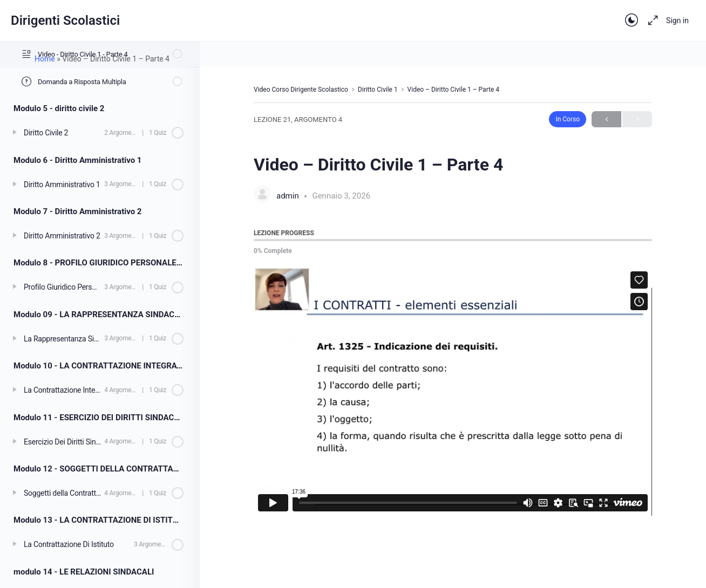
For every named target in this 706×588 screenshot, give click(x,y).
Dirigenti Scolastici (65, 20)
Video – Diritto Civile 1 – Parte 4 (453, 90)
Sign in (677, 20)
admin (288, 196)
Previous (606, 119)
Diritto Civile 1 (378, 90)
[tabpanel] (453, 391)
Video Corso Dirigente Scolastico (301, 90)
